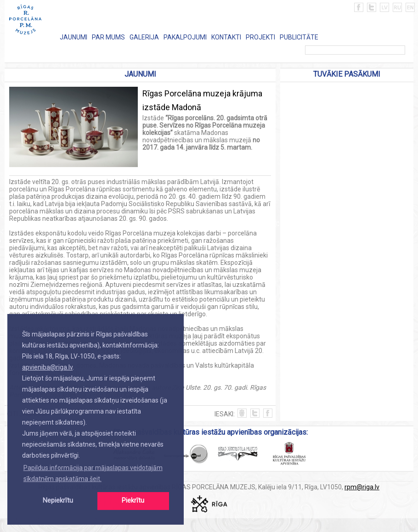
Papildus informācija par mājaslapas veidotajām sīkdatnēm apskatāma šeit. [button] (93, 473)
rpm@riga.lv (362, 487)
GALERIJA (144, 37)
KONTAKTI (226, 37)
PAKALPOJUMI (185, 37)
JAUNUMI (73, 37)
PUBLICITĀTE (299, 37)
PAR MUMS (108, 37)
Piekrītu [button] (133, 501)
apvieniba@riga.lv (47, 367)
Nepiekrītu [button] (58, 501)
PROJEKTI (260, 37)
